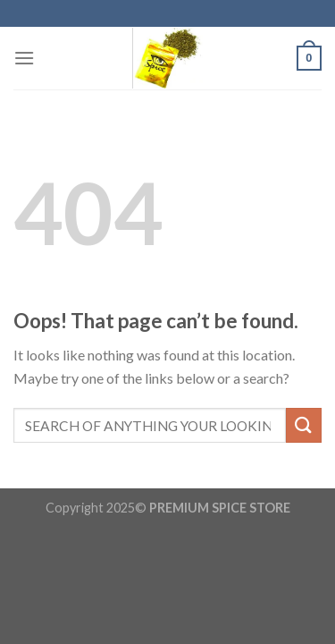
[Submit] (304, 425)
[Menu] (24, 58)
